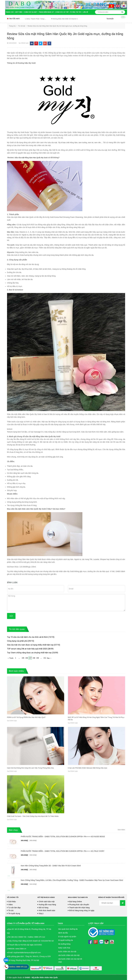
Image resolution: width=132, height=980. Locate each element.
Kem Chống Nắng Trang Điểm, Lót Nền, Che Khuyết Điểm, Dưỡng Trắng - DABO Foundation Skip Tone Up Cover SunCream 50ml (72, 880)
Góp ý (41, 913)
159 (38, 658)
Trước (10, 658)
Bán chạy (13, 830)
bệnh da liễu (63, 932)
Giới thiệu (19, 12)
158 (34, 658)
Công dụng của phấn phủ (17, 641)
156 (27, 658)
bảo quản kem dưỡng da (68, 929)
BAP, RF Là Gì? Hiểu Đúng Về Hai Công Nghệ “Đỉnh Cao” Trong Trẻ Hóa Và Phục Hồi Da (96, 718)
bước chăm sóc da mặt (67, 951)
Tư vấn (72, 12)
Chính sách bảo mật (47, 901)
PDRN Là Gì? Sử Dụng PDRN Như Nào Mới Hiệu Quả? (26, 717)
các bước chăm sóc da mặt (69, 955)
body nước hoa (64, 947)
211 (45, 658)
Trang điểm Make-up (47, 12)
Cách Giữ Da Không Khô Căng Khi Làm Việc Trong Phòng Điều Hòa (30, 768)
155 (23, 658)
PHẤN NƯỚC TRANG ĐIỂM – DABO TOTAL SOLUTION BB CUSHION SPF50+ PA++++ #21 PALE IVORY (63, 851)
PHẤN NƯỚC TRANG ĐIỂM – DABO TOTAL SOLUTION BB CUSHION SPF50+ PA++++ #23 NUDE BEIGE (63, 836)
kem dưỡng (86, 142)
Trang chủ (10, 12)
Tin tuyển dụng (14, 913)
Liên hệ (85, 12)
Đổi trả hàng (44, 907)
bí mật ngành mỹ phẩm (67, 936)
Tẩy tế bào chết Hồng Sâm (70, 142)
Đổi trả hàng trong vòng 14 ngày (82, 910)
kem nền (102, 142)
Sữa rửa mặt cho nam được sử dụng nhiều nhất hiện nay (30, 644)
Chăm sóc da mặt (31, 12)
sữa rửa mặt (53, 142)
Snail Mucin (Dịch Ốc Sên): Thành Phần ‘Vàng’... (32, 19)
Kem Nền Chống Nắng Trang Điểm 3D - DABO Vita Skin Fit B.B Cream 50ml (51, 865)
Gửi (11, 616)
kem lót (95, 142)
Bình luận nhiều (16, 671)
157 (30, 658)
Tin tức (79, 12)
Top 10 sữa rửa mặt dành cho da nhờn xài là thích (27, 637)
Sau (49, 658)
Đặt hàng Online (76, 901)
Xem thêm (121, 829)
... (19, 658)
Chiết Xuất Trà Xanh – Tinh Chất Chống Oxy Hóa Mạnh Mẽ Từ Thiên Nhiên (32, 816)
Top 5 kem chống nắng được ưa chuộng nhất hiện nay (29, 652)
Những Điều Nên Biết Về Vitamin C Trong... (72, 19)
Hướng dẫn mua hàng (47, 904)
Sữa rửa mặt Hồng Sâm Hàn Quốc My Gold (32, 157)
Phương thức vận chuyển (79, 904)
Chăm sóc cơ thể (62, 12)
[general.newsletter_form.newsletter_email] (109, 903)
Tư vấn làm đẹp (14, 907)
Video (11, 904)
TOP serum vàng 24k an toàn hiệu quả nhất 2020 (27, 648)
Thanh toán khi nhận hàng (79, 907)
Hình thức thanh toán (47, 910)
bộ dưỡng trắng (64, 944)
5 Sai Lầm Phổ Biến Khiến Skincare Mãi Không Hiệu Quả (87, 768)
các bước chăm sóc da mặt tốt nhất (70, 960)
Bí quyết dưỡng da (66, 940)
